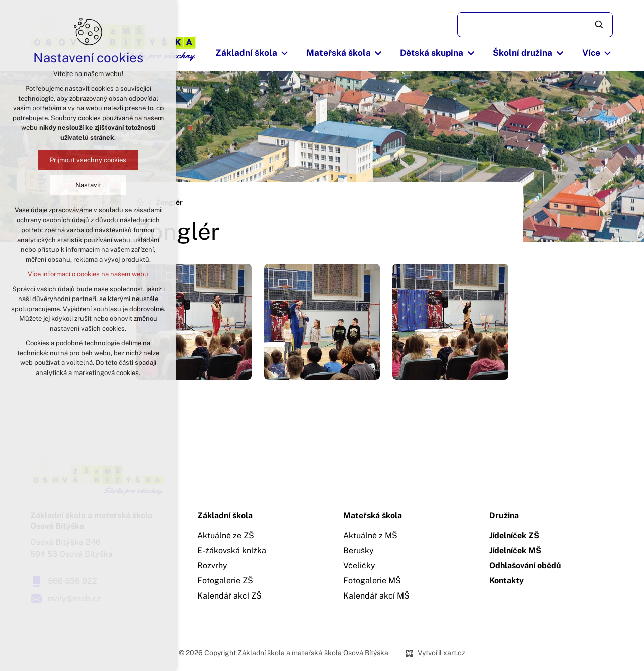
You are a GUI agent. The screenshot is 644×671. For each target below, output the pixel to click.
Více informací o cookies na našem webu (88, 274)
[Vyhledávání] (600, 25)
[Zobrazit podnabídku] (285, 53)
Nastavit (88, 185)
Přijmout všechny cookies (88, 160)
